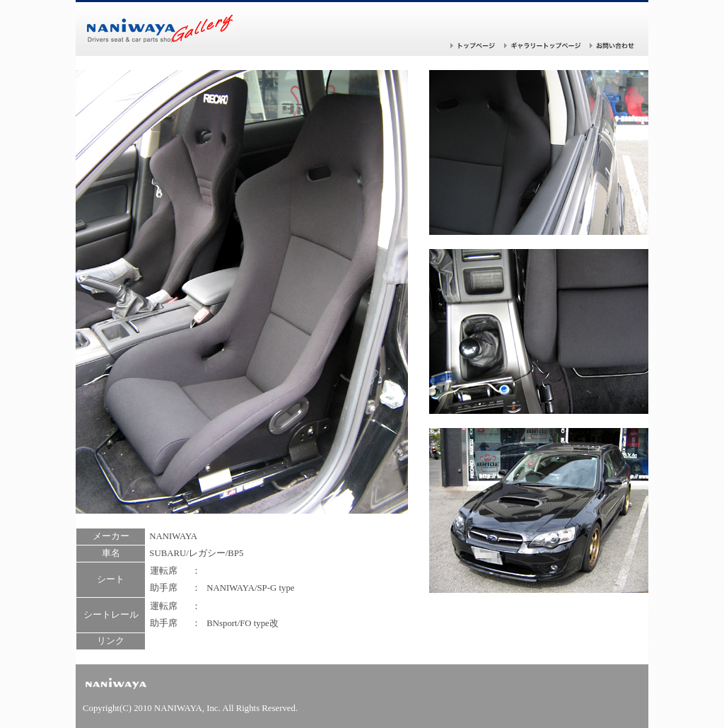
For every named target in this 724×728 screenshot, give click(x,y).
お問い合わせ (612, 46)
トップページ (473, 46)
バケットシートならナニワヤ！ (160, 29)
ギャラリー (543, 46)
